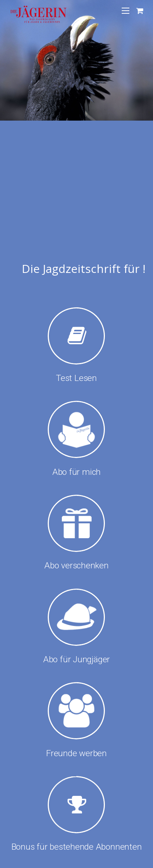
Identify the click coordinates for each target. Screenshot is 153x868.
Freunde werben (76, 753)
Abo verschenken (76, 565)
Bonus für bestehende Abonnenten (77, 847)
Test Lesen (76, 378)
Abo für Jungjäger (76, 659)
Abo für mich (76, 472)
